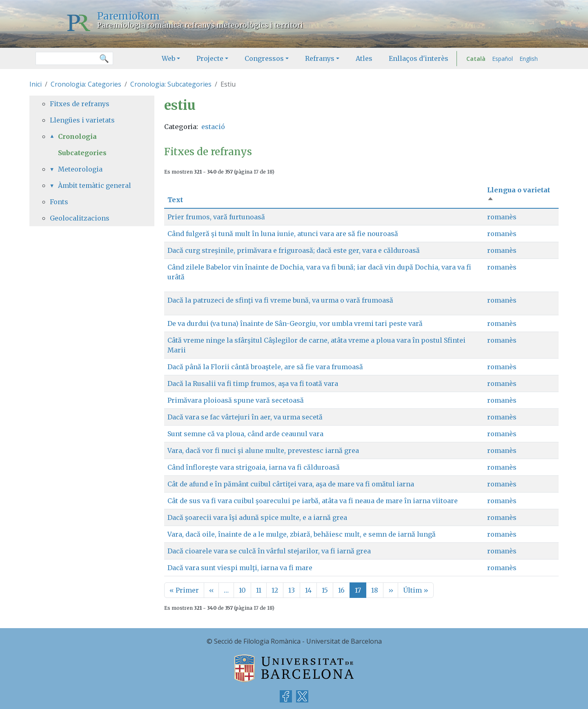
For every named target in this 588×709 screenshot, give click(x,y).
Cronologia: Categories (86, 84)
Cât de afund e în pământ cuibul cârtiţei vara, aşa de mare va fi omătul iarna (291, 484)
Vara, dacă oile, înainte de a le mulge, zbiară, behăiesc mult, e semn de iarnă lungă (302, 534)
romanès (502, 217)
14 (308, 590)
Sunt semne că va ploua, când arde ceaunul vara (245, 434)
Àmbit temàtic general (95, 185)
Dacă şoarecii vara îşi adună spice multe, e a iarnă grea (257, 517)
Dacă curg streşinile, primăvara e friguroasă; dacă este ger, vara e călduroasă (294, 250)
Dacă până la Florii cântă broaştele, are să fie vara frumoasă (265, 367)
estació (213, 127)
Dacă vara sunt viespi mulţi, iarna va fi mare (240, 568)
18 (375, 590)
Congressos (264, 58)
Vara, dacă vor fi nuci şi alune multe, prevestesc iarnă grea (263, 450)
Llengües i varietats (82, 120)
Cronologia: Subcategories (171, 84)
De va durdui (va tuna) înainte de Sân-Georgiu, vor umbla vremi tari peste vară (295, 323)
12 (275, 590)
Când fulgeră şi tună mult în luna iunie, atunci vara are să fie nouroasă (283, 234)
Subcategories (82, 153)
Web (168, 58)
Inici (36, 84)
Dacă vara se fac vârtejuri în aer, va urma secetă (245, 417)
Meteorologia (80, 169)
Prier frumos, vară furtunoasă (216, 217)
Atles (364, 58)
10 (242, 590)
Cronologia (77, 136)
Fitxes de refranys (80, 104)
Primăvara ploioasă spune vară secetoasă (236, 400)
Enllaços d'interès (419, 58)
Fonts (59, 202)
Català (476, 59)
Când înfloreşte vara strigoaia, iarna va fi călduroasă (254, 467)
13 (292, 590)
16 (341, 590)
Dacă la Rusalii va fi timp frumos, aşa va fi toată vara (253, 383)
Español (502, 59)
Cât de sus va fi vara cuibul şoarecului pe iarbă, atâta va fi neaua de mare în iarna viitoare (313, 501)
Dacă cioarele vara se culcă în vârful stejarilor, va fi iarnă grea (269, 551)
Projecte (210, 58)
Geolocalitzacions (80, 218)
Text (175, 200)
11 (259, 590)
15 (325, 590)
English (529, 59)
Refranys (320, 58)
